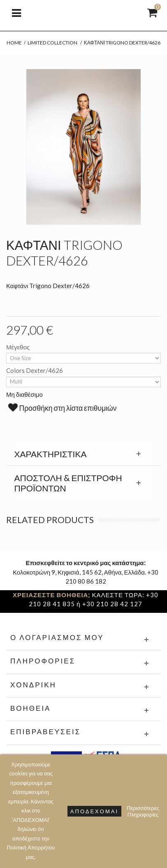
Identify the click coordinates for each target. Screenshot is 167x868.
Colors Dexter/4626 (35, 370)
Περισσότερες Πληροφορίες (143, 811)
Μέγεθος (19, 347)
